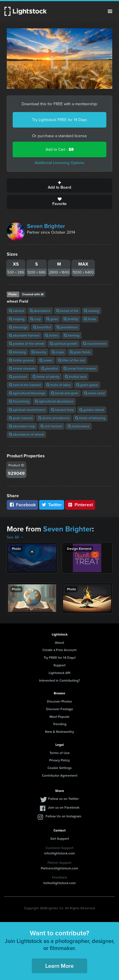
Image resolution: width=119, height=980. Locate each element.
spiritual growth (64, 344)
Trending (60, 724)
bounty (39, 352)
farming (72, 335)
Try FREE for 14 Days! (60, 658)
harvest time (62, 410)
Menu (110, 11)
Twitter (52, 505)
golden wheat (92, 410)
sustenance (79, 426)
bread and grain (65, 393)
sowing (92, 311)
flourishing (19, 401)
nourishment (95, 344)
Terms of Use (60, 753)
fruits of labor (59, 385)
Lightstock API (60, 673)
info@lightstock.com (60, 853)
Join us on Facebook (64, 807)
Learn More (60, 966)
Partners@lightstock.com (60, 868)
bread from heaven (80, 369)
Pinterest (80, 505)
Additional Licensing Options (60, 163)
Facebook (22, 505)
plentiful (50, 369)
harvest (17, 311)
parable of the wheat (27, 344)
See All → (15, 537)
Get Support (60, 839)
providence (67, 327)
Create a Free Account (60, 650)
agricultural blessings (27, 393)
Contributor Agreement (60, 776)
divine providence (54, 418)
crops (58, 352)
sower (46, 360)
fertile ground (21, 360)
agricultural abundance (54, 401)
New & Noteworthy (60, 732)
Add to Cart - (60, 149)
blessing (17, 352)
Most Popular (60, 717)
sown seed (94, 393)
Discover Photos (60, 701)
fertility (71, 319)
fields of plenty (46, 377)
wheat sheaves (22, 369)
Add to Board (60, 186)
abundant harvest (24, 335)
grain (52, 319)
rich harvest (51, 426)
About (60, 643)
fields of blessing (90, 418)
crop (35, 319)
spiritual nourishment (27, 410)
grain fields (80, 352)
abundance (40, 311)
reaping (17, 319)
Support (60, 665)
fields (90, 319)
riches (52, 335)
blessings (18, 327)
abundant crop (22, 426)
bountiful (42, 327)
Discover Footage (60, 709)
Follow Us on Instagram (63, 816)
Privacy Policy (60, 760)
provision (18, 377)
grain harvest (21, 418)
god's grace (87, 385)
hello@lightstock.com (60, 883)
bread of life (67, 311)
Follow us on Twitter (63, 799)
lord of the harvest (25, 385)
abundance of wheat (26, 434)
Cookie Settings (60, 768)
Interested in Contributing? (60, 680)
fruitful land (76, 377)
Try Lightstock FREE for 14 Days (60, 120)
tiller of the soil (72, 360)
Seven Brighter (46, 226)
